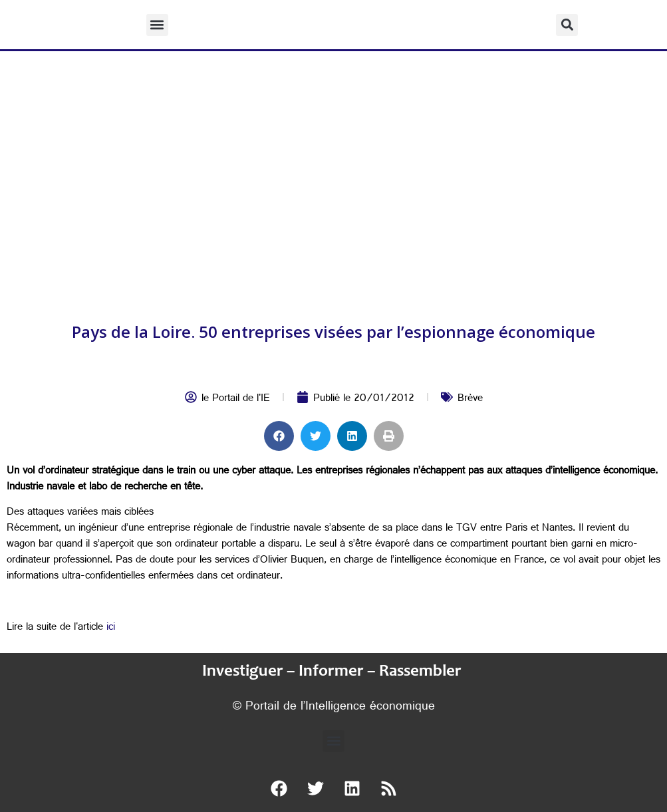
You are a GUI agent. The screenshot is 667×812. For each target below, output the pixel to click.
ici (111, 628)
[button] (157, 25)
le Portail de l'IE (236, 399)
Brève (470, 399)
